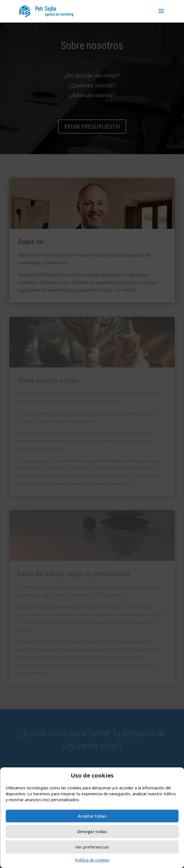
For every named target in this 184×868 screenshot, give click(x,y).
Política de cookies (92, 860)
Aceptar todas (92, 816)
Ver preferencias (92, 847)
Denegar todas (92, 831)
